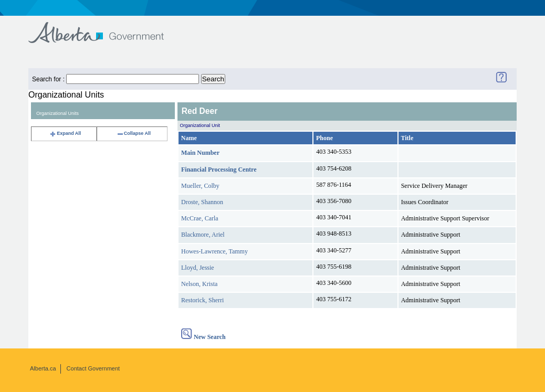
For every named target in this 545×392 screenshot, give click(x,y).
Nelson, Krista (199, 284)
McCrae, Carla (200, 218)
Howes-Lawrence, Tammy (214, 251)
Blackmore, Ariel (203, 235)
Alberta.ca (43, 368)
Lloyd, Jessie (198, 268)
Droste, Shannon (202, 202)
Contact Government (93, 368)
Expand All (65, 133)
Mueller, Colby (200, 186)
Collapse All (134, 133)
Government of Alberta (105, 28)
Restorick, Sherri (202, 300)
